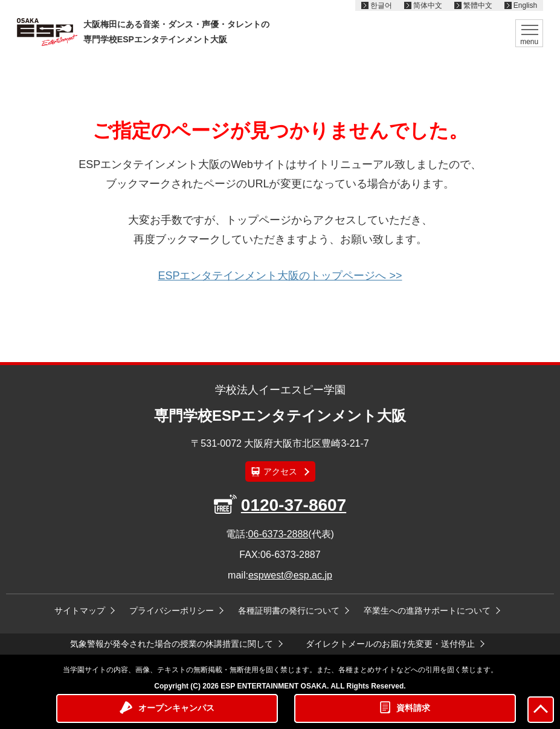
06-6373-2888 (278, 534)
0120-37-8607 (294, 505)
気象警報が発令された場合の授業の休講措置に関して (172, 644)
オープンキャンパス (176, 708)
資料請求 (413, 708)
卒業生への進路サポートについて (427, 611)
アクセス (280, 471)
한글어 (381, 5)
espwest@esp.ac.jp (290, 575)
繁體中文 (478, 5)
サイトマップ (80, 611)
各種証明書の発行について (289, 611)
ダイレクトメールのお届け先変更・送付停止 (390, 644)
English (525, 5)
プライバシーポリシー (172, 611)
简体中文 (428, 5)
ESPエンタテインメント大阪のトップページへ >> (280, 276)
